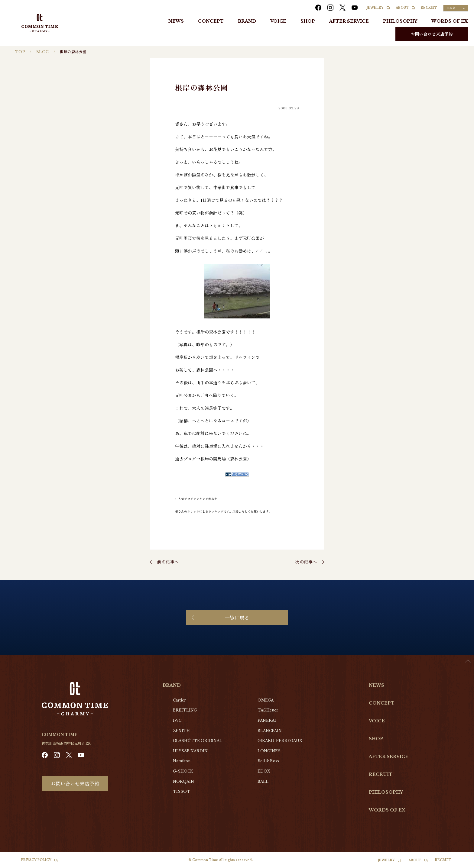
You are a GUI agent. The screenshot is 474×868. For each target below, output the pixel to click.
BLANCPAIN (270, 731)
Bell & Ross (268, 761)
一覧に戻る (237, 618)
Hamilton (182, 761)
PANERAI (267, 720)
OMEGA (266, 700)
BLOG (43, 52)
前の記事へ (168, 562)
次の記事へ (306, 562)
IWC (177, 720)
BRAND (247, 21)
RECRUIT (429, 8)
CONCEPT (211, 21)
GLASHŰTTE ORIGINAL (198, 741)
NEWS (176, 21)
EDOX (264, 771)
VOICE (278, 21)
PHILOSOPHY (400, 21)
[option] (459, 863)
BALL (263, 781)
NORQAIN (183, 781)
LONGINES (269, 751)
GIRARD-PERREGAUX (280, 741)
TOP (20, 52)
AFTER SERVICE (349, 21)
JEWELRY (375, 8)
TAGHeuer (268, 710)
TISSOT (182, 791)
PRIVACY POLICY (36, 860)
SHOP (308, 21)
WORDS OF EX (450, 21)
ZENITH (181, 731)
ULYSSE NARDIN (190, 751)
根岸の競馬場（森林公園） (226, 459)
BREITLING (185, 710)
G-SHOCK (183, 771)
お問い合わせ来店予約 (432, 34)
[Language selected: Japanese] (456, 8)
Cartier (179, 700)
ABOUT (402, 8)
